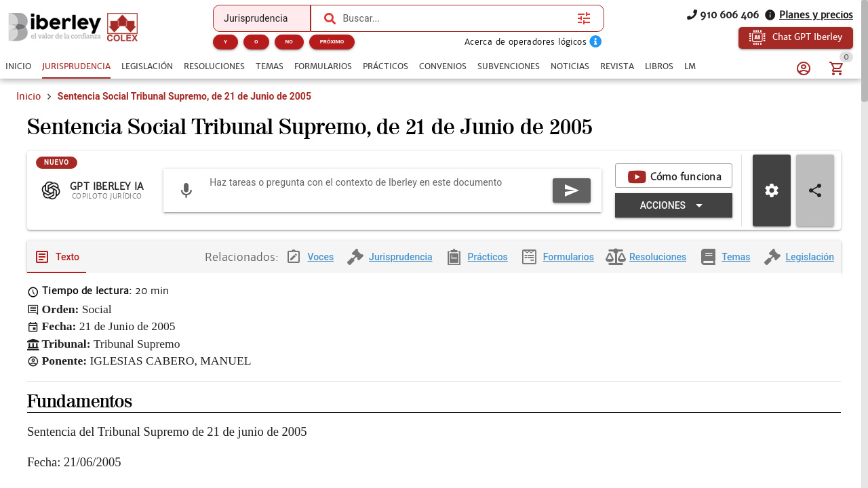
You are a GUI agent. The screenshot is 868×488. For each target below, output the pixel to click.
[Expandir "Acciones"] (674, 206)
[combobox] (456, 18)
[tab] (18, 66)
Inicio (28, 96)
